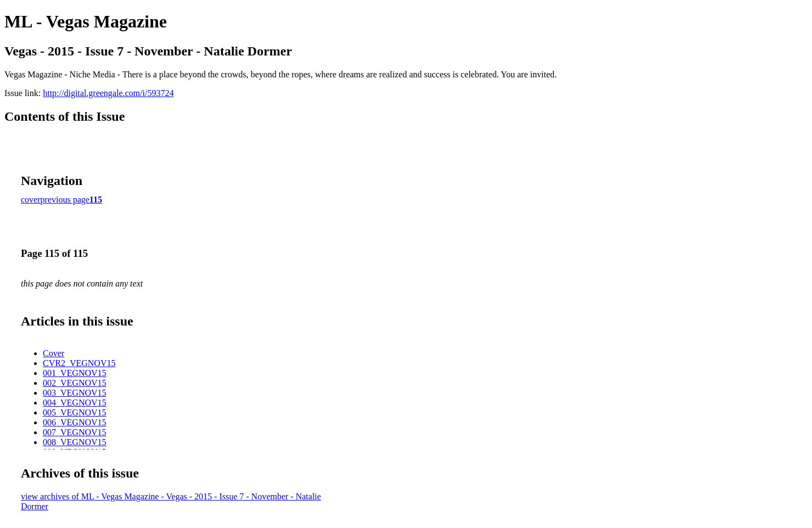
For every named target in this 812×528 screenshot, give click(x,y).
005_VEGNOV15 (75, 412)
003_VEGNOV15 (75, 393)
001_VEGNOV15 (75, 373)
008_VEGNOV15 (75, 442)
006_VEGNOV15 (75, 422)
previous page (65, 200)
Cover (54, 353)
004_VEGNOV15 (75, 403)
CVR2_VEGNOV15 (79, 363)
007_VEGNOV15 (75, 432)
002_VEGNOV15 (75, 383)
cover (31, 200)
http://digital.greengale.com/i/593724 (108, 93)
